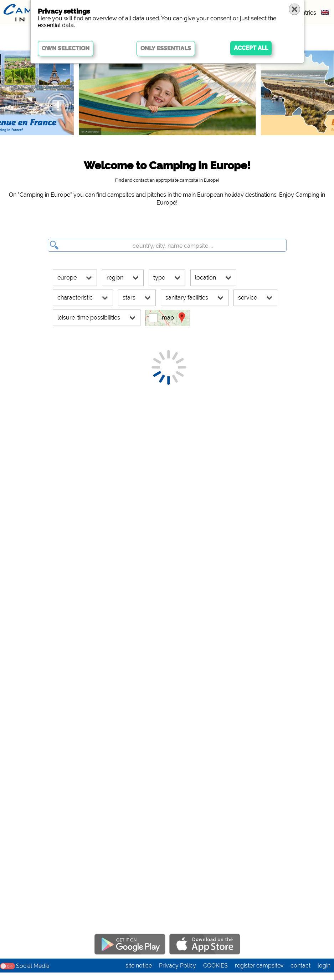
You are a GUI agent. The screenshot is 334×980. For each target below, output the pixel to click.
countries (304, 13)
